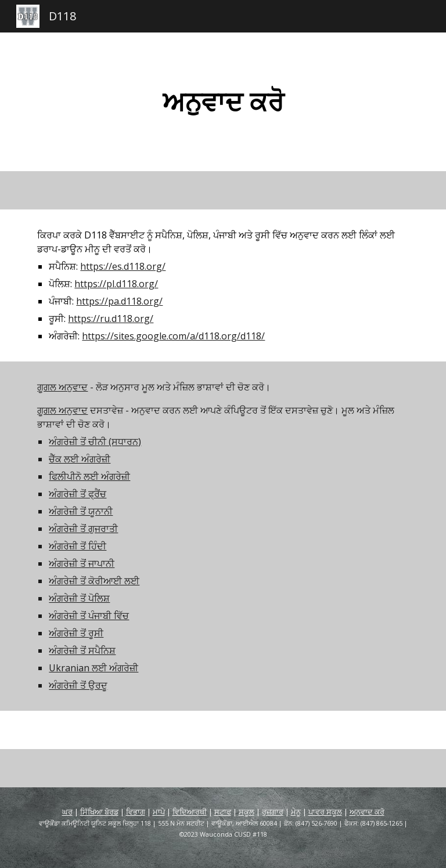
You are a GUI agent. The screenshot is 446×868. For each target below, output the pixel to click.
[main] (223, 102)
